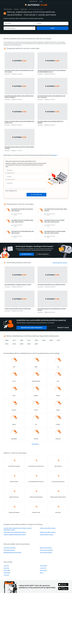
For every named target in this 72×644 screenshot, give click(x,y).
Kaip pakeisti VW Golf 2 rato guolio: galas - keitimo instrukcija (56, 210)
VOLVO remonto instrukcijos (46, 550)
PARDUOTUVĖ (33, 1)
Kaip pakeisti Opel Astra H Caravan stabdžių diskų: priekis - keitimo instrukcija (54, 221)
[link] (20, 63)
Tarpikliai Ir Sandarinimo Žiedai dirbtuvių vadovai (15, 535)
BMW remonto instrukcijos (46, 548)
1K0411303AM (43, 566)
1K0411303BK (43, 570)
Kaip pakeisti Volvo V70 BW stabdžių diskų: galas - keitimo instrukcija (23, 232)
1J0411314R (43, 568)
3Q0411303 (6, 568)
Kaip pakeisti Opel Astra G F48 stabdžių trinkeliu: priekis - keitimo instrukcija (22, 221)
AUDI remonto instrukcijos (10, 548)
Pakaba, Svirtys (24, 9)
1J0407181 (6, 566)
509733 (42, 573)
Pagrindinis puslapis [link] (8, 9)
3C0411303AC (7, 570)
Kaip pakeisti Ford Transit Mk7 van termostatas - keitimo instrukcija (22, 210)
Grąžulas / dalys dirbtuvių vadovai (48, 528)
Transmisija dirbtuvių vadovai (47, 535)
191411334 (6, 575)
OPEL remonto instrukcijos (46, 552)
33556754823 (7, 573)
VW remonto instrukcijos (9, 550)
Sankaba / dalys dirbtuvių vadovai (48, 532)
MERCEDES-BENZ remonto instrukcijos (12, 552)
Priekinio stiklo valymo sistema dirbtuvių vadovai (15, 532)
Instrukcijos (16, 9)
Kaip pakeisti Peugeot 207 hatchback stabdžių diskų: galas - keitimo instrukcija (55, 232)
